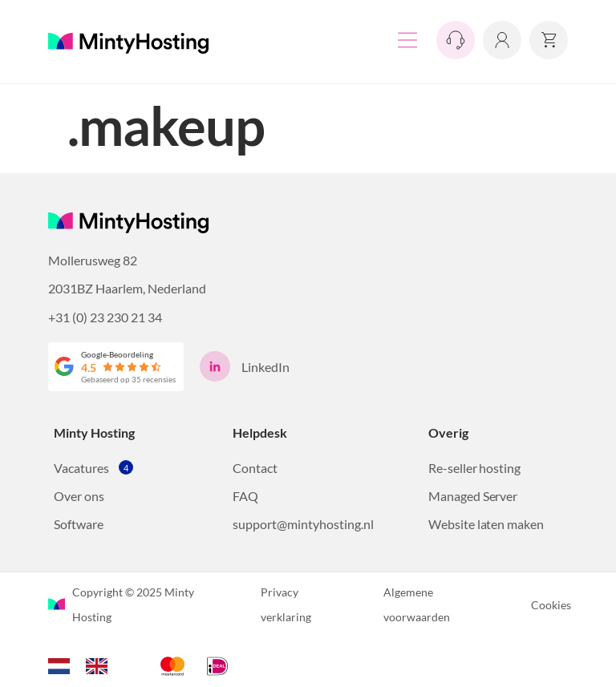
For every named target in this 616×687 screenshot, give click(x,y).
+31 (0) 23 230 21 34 (105, 317)
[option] (101, 666)
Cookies (551, 605)
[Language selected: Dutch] (86, 664)
